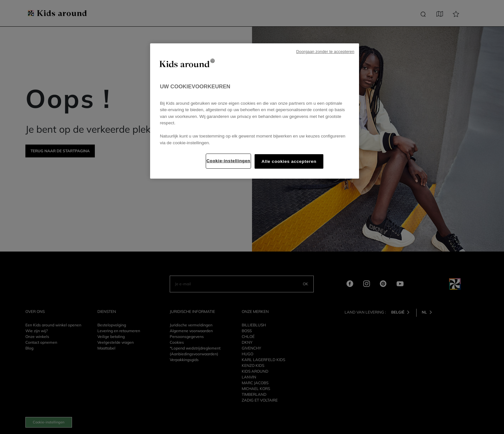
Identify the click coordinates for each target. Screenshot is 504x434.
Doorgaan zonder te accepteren (325, 52)
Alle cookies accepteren (289, 161)
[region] (255, 111)
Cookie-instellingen (228, 161)
